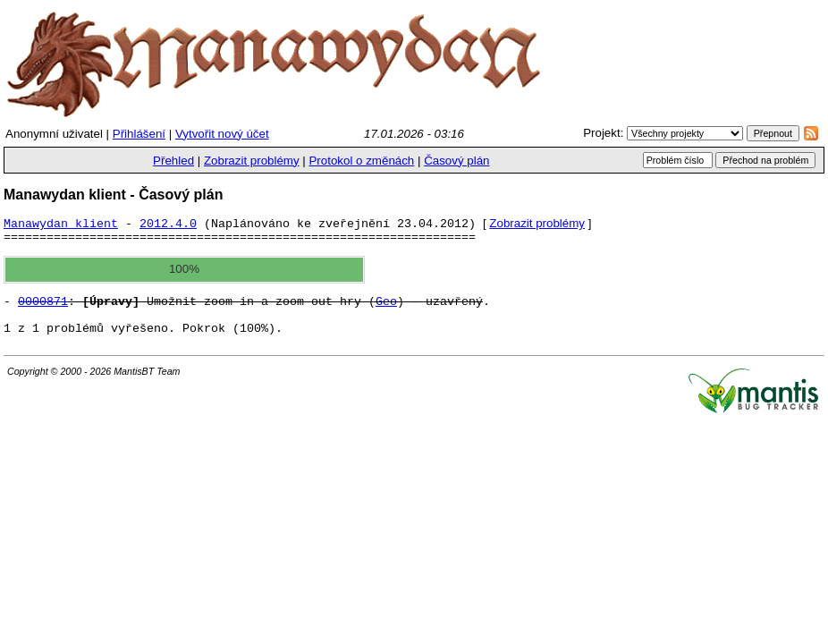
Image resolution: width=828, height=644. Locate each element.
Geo (386, 310)
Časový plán (456, 161)
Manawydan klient (61, 227)
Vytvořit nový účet (222, 134)
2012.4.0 (168, 227)
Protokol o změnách (361, 161)
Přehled (173, 161)
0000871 (43, 310)
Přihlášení (139, 134)
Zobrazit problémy (252, 161)
